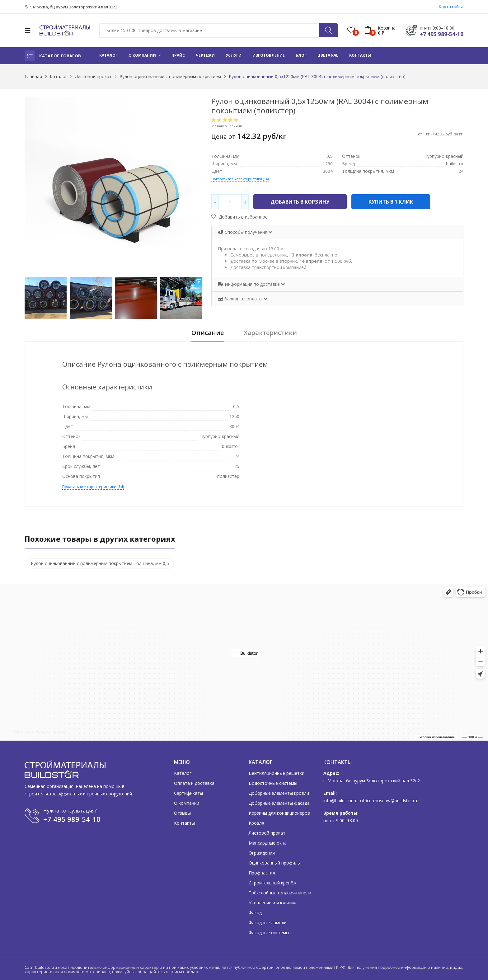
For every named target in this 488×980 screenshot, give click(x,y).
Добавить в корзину (300, 202)
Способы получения (243, 232)
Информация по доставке (249, 284)
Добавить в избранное (239, 217)
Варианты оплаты (241, 299)
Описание (208, 333)
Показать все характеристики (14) (240, 179)
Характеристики (270, 333)
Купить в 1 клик (391, 202)
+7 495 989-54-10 (442, 34)
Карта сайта (451, 7)
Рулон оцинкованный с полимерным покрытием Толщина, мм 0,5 (100, 563)
